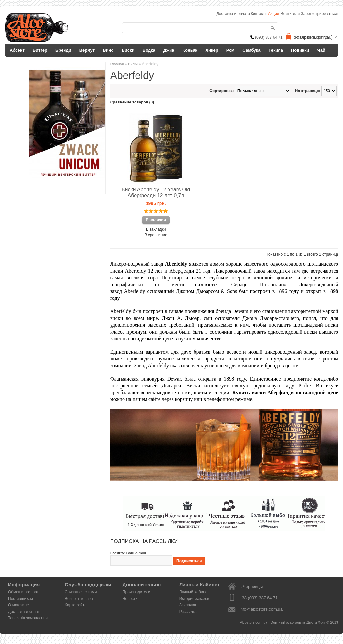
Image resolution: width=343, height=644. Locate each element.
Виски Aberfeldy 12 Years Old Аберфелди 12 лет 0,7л (156, 193)
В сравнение (156, 235)
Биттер (40, 50)
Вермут (87, 50)
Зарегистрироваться (319, 14)
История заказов (194, 599)
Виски (128, 50)
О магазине (18, 605)
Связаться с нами (81, 592)
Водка (149, 50)
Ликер (212, 50)
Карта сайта (76, 605)
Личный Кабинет (194, 592)
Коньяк (190, 50)
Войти (286, 14)
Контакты (259, 14)
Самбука (251, 50)
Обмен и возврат (23, 592)
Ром (231, 50)
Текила (276, 50)
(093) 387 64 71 (269, 37)
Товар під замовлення (28, 618)
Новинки (300, 50)
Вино (108, 50)
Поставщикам (21, 599)
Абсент (17, 50)
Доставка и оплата (25, 612)
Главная (117, 64)
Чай (321, 50)
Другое (17, 63)
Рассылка (188, 612)
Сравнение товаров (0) (132, 102)
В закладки (156, 229)
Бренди (63, 50)
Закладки (188, 605)
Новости (130, 599)
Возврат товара (79, 599)
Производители (136, 592)
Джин (169, 50)
